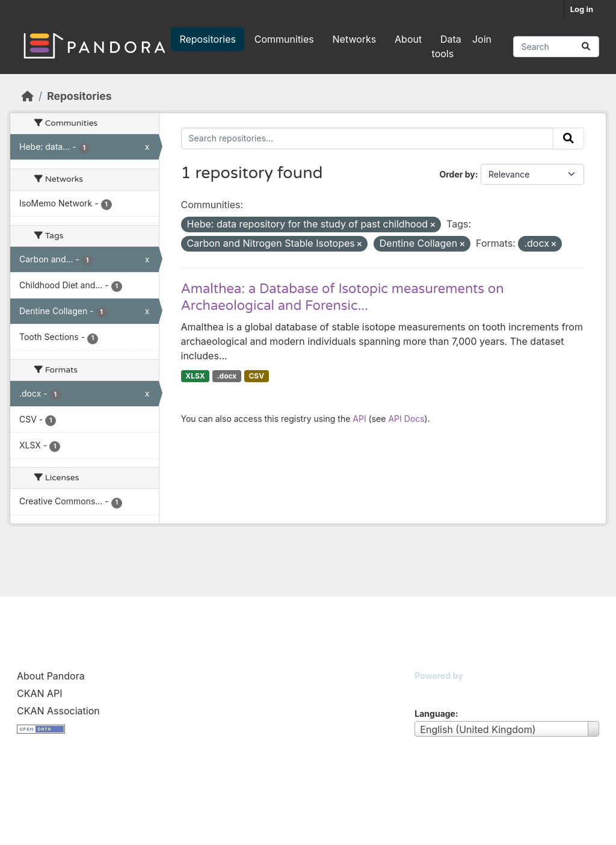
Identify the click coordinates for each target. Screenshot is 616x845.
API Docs (406, 419)
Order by (457, 174)
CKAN (435, 691)
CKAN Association (58, 711)
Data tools (447, 46)
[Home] (28, 96)
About (408, 39)
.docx (227, 376)
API (359, 419)
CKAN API (40, 693)
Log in (582, 9)
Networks (355, 39)
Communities (284, 39)
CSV (256, 376)
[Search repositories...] (556, 47)
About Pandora (51, 676)
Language (435, 713)
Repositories (208, 39)
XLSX (195, 376)
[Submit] (586, 47)
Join (482, 39)
